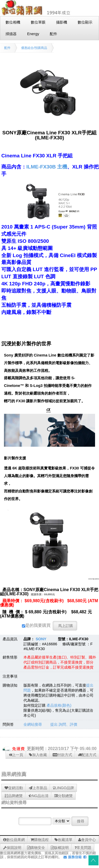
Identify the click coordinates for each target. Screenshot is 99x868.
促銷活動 (14, 788)
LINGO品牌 (63, 788)
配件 (7, 48)
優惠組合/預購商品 (34, 48)
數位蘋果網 (14, 840)
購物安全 (36, 848)
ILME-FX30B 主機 (47, 167)
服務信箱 (73, 857)
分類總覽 (63, 796)
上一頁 (16, 755)
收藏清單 (63, 840)
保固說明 (12, 848)
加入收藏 (38, 755)
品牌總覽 (14, 796)
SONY (41, 639)
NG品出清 (38, 796)
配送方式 (87, 755)
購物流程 (40, 840)
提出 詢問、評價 (64, 724)
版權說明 (60, 848)
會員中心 (87, 840)
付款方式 (62, 755)
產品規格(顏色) (59, 705)
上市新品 (38, 788)
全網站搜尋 (33, 724)
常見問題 (83, 848)
